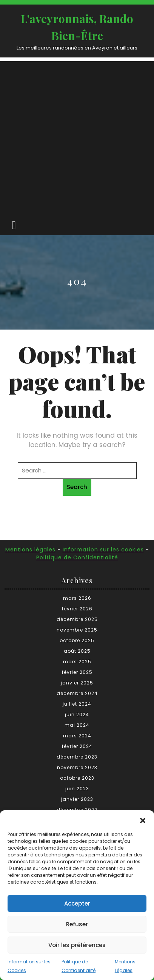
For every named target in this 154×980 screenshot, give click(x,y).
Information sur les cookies (103, 550)
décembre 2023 (77, 757)
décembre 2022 (77, 810)
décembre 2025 (77, 619)
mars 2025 (77, 662)
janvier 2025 (77, 683)
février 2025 (77, 672)
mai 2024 (77, 725)
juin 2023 (77, 789)
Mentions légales (30, 550)
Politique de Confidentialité (77, 557)
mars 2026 (77, 598)
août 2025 (77, 651)
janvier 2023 (77, 799)
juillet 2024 (77, 704)
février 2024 (77, 746)
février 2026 (77, 609)
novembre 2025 (77, 630)
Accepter (77, 903)
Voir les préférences (77, 945)
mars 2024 (77, 736)
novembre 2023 (77, 767)
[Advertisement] (77, 138)
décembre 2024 (77, 693)
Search (77, 487)
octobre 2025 (77, 640)
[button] (143, 820)
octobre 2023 (77, 778)
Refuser (77, 924)
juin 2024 (77, 714)
